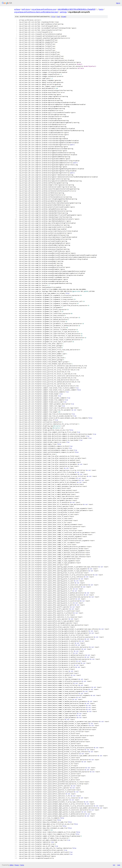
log (58, 17)
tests (101, 9)
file (53, 17)
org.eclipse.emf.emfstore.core (44, 9)
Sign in (118, 3)
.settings (63, 12)
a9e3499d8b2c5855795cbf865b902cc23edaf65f (76, 9)
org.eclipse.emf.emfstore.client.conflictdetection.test (36, 12)
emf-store (26, 9)
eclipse (17, 9)
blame (64, 17)
